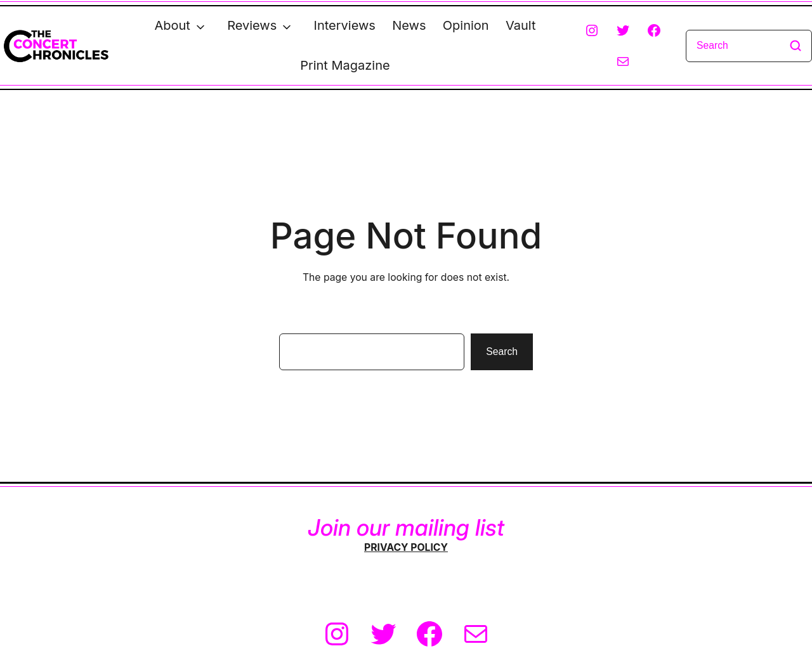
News (409, 25)
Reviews (252, 25)
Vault (521, 25)
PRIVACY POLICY (406, 547)
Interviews (345, 25)
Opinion (466, 25)
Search (502, 352)
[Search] (749, 46)
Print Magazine (345, 65)
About (172, 25)
